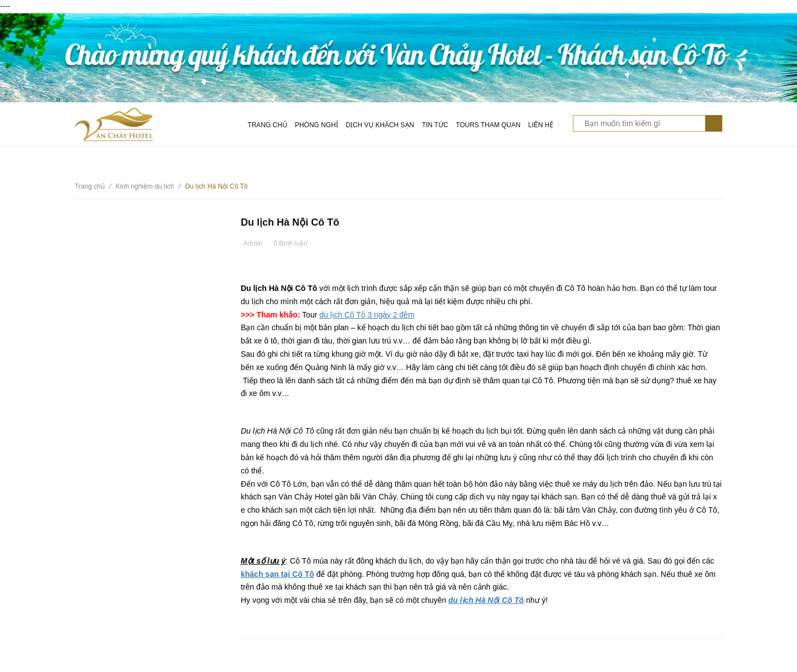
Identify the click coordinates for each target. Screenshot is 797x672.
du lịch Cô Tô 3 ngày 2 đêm (367, 315)
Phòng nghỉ (317, 125)
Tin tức (435, 125)
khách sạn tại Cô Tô (278, 574)
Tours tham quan (488, 125)
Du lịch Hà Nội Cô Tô (290, 222)
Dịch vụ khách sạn (380, 125)
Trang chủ (267, 125)
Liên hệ (541, 125)
